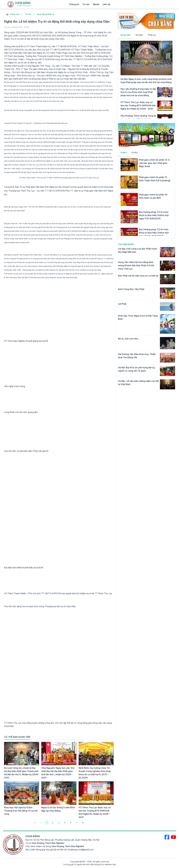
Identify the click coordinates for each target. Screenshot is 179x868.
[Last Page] (83, 823)
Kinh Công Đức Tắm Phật (131, 289)
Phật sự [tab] (152, 35)
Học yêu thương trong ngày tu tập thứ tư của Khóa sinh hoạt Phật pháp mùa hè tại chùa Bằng (138, 92)
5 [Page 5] (71, 823)
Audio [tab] (135, 152)
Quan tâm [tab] (125, 35)
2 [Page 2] (53, 823)
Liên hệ (106, 4)
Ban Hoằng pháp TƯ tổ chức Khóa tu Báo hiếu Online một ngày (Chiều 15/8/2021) (154, 233)
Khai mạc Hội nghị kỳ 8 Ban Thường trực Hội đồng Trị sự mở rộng (21, 811)
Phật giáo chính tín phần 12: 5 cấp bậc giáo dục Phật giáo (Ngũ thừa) (154, 163)
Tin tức (86, 4)
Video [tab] (124, 152)
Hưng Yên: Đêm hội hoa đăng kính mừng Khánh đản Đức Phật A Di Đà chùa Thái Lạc (136, 265)
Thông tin (74, 4)
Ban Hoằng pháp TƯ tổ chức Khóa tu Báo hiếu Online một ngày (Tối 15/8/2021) (154, 215)
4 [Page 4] (65, 823)
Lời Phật (122, 304)
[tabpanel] (146, 80)
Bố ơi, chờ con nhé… (129, 339)
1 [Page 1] (47, 823)
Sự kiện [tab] (139, 35)
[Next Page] (77, 823)
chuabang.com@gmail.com (80, 850)
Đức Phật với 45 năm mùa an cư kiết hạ (138, 276)
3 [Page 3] (59, 823)
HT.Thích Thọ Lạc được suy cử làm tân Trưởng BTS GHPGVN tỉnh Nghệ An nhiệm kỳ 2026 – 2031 (138, 105)
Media (96, 4)
